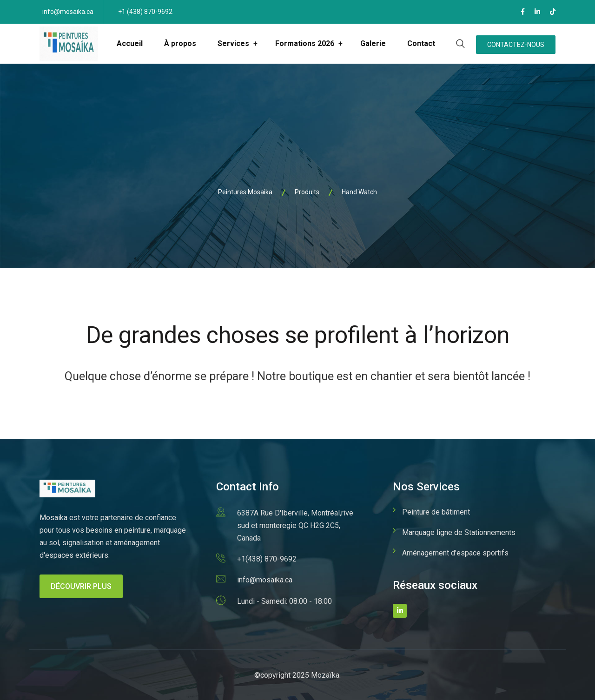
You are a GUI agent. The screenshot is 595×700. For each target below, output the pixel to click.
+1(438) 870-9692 (267, 559)
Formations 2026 (305, 43)
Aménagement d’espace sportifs (455, 553)
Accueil (130, 43)
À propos (180, 43)
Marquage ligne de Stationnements (459, 532)
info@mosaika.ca (68, 12)
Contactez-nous (516, 45)
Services (233, 43)
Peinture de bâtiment (436, 512)
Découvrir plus (81, 586)
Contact (421, 43)
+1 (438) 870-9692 (145, 12)
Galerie (373, 43)
